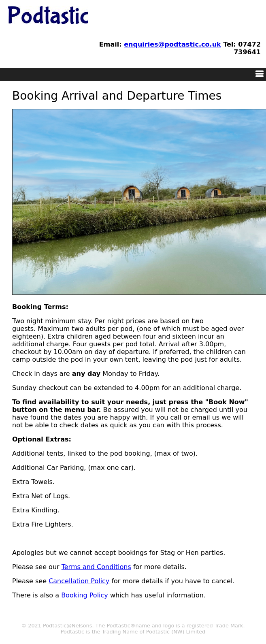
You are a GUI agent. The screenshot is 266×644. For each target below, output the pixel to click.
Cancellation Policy (79, 581)
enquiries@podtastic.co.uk (172, 44)
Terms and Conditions (96, 567)
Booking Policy (85, 595)
